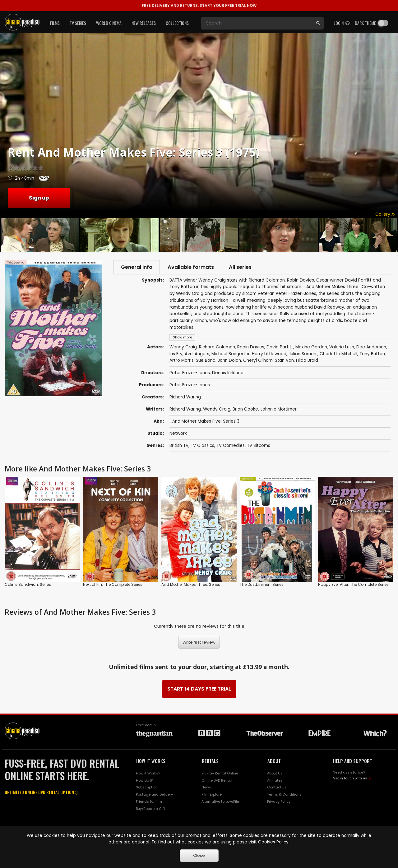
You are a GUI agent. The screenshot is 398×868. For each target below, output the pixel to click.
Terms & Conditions (284, 795)
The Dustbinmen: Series (262, 585)
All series (243, 267)
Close (199, 855)
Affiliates (275, 781)
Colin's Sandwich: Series (28, 585)
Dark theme (365, 23)
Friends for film (149, 802)
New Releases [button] (144, 23)
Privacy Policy (279, 802)
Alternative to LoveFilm (221, 802)
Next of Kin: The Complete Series (113, 585)
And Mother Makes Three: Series (191, 585)
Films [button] (55, 23)
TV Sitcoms (259, 446)
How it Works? (148, 774)
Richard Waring (185, 397)
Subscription (147, 788)
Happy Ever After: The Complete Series (353, 585)
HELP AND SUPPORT (353, 761)
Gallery (385, 214)
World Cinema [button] (109, 23)
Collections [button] (177, 23)
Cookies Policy (273, 842)
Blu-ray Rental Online (220, 774)
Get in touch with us (350, 779)
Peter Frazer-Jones (190, 385)
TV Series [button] (78, 23)
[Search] (257, 23)
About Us (275, 774)
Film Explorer (212, 795)
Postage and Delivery (154, 795)
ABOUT (274, 761)
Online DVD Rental (217, 781)
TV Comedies (231, 446)
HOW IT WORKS (151, 761)
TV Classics (202, 446)
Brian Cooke (245, 409)
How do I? (144, 781)
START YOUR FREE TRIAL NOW (199, 5)
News (206, 788)
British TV (179, 446)
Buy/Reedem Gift (150, 809)
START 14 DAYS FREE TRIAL (199, 689)
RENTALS (210, 761)
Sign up (39, 198)
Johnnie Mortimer (278, 409)
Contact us (277, 788)
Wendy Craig (217, 409)
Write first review (199, 643)
